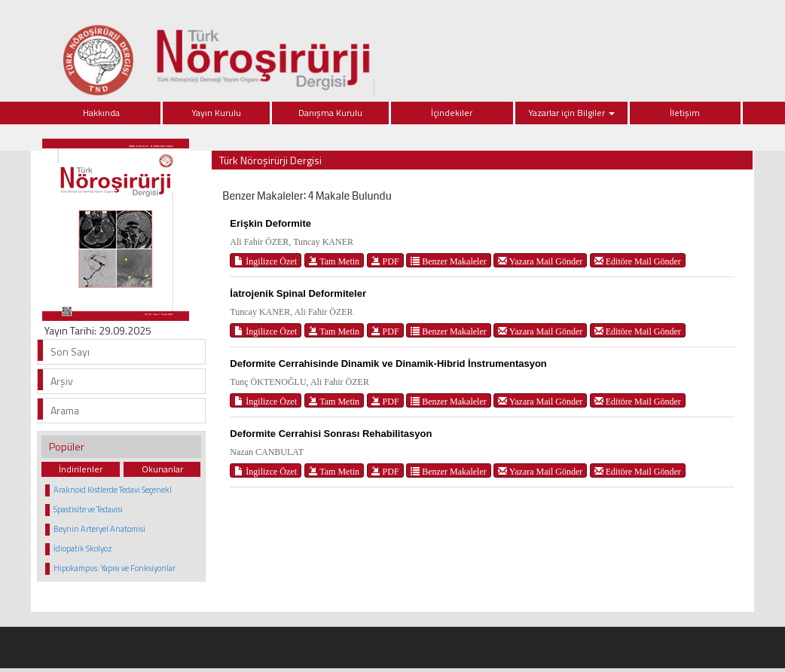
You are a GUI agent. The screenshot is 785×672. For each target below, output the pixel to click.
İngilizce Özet (266, 261)
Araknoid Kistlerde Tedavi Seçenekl (113, 490)
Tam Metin (334, 261)
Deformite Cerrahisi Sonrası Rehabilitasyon (331, 434)
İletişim (685, 113)
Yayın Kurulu (216, 113)
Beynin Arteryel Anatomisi (99, 529)
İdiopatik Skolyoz (83, 548)
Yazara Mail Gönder (540, 261)
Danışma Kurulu (330, 113)
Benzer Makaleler (449, 261)
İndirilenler (81, 469)
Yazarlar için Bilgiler (571, 113)
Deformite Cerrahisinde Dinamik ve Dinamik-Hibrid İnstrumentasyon (388, 363)
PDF (385, 261)
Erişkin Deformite (270, 223)
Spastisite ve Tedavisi (88, 509)
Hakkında (101, 113)
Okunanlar (162, 469)
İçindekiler (452, 113)
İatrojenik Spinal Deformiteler (298, 293)
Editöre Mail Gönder (638, 261)
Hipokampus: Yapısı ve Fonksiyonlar (115, 568)
